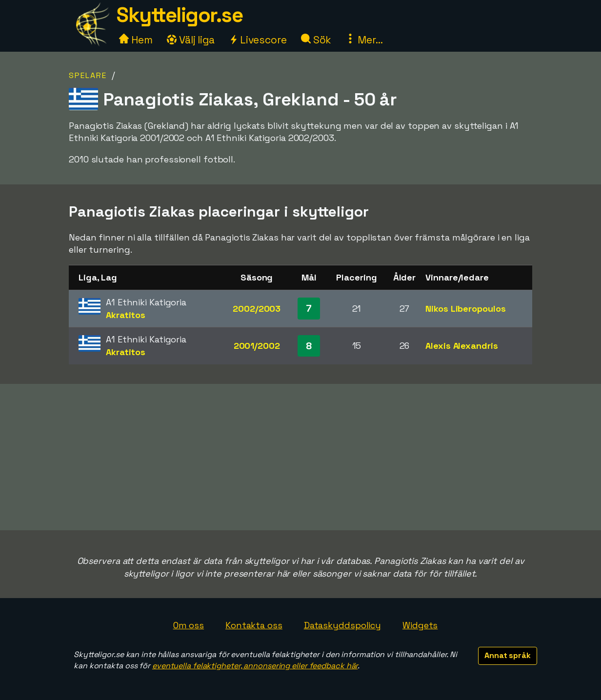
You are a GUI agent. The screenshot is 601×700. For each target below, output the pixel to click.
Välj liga (191, 40)
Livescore (258, 40)
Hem (136, 40)
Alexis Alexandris (461, 346)
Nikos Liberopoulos (465, 309)
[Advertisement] (300, 457)
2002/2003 (257, 309)
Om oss (189, 625)
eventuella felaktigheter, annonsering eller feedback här (255, 666)
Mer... (364, 40)
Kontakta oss (254, 625)
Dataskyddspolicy (342, 625)
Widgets (420, 625)
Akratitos (126, 315)
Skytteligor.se (180, 15)
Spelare (88, 75)
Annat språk (508, 655)
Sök (316, 40)
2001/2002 (257, 346)
